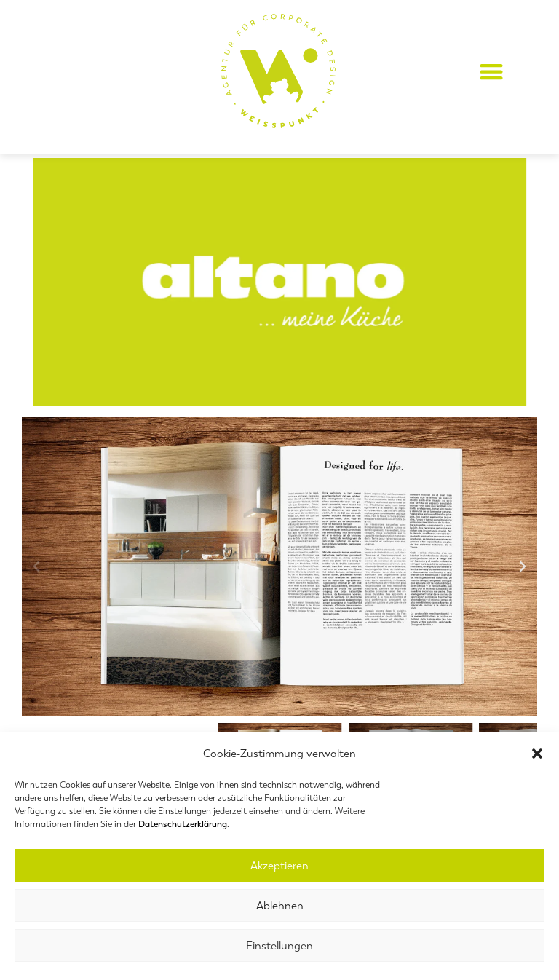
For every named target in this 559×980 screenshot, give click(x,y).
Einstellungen (279, 946)
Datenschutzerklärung (183, 824)
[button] (537, 754)
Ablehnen (280, 906)
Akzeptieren (279, 866)
